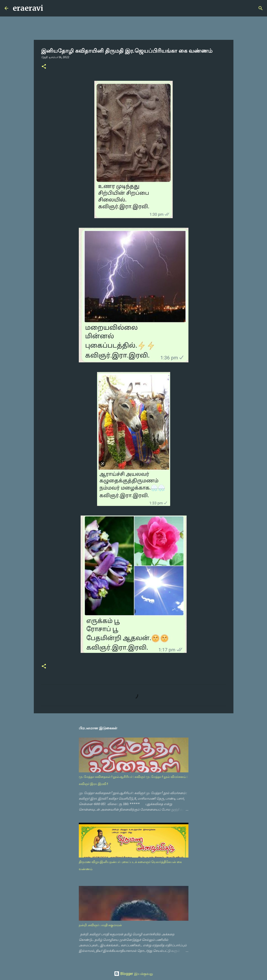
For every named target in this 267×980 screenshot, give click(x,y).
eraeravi (28, 8)
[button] (44, 67)
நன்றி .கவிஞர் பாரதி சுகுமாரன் (100, 925)
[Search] (50, 8)
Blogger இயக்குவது (133, 974)
